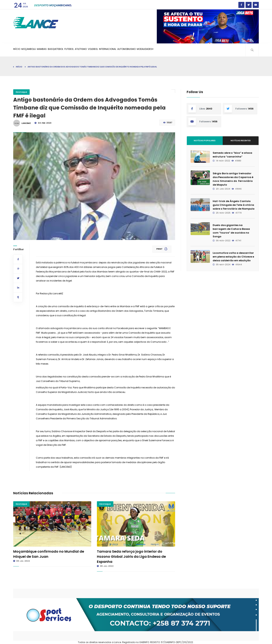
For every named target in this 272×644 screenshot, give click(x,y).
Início (19, 50)
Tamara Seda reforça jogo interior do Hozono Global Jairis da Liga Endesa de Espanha (131, 556)
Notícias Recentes (241, 141)
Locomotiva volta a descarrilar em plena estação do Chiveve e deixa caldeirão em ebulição (233, 257)
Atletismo (106, 50)
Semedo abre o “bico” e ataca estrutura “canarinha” (232, 155)
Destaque (21, 92)
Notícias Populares (205, 141)
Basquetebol (71, 50)
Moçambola (35, 50)
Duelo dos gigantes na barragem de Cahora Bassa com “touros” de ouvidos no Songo (231, 231)
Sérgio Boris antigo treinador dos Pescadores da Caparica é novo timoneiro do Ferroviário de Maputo (233, 179)
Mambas (53, 50)
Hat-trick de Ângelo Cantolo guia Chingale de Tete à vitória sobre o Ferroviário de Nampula (234, 205)
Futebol (90, 50)
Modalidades (191, 50)
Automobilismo (167, 50)
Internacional (143, 50)
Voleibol (123, 50)
